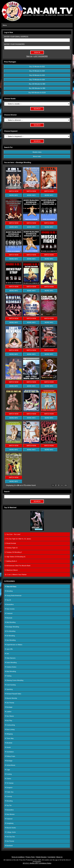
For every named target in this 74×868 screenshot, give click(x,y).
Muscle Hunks (10, 828)
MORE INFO (14, 195)
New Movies (10, 814)
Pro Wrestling (10, 631)
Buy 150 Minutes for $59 (37, 84)
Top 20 (8, 600)
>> (66, 485)
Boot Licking (10, 729)
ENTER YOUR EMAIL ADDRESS (16, 37)
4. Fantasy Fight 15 (11, 548)
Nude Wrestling (11, 662)
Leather (8, 712)
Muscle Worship (11, 698)
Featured (9, 613)
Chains (8, 779)
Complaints (51, 857)
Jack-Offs (9, 649)
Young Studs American (13, 595)
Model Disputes (41, 857)
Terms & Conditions (18, 857)
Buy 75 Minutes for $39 (37, 80)
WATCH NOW (14, 191)
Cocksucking (10, 725)
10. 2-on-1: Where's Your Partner (16, 575)
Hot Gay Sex (10, 837)
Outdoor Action (11, 667)
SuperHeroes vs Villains (14, 645)
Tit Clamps (9, 783)
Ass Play (8, 721)
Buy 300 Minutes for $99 (37, 88)
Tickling (8, 676)
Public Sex (9, 792)
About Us (59, 857)
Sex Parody (9, 703)
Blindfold (8, 743)
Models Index (37, 152)
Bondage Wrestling (12, 627)
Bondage (9, 707)
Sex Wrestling (10, 640)
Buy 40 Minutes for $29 (37, 75)
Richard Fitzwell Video (13, 694)
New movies (10, 609)
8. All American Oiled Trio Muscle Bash (18, 566)
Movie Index (37, 156)
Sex (7, 654)
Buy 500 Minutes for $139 (37, 93)
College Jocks (10, 832)
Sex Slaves (9, 716)
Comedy (8, 796)
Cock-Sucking (10, 685)
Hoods (8, 747)
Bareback (9, 846)
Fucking (8, 774)
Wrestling (9, 591)
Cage (7, 770)
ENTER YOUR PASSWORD (14, 44)
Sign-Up (29, 56)
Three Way (9, 738)
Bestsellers (9, 604)
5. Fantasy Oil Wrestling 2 (13, 552)
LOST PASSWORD (41, 56)
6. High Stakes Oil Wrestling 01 (15, 557)
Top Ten (8, 805)
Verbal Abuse (10, 765)
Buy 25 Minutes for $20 (37, 71)
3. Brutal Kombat (10, 543)
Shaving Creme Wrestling (14, 680)
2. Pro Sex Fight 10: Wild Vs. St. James (18, 539)
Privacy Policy (30, 857)
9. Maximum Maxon (11, 570)
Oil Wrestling (10, 636)
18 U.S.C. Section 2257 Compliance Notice (37, 863)
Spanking (9, 689)
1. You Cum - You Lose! (13, 534)
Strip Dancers (10, 658)
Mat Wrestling (10, 622)
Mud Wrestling (10, 671)
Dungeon (9, 787)
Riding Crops (10, 756)
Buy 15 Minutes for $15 (37, 67)
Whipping (9, 734)
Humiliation (9, 752)
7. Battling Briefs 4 (11, 561)
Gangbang (9, 823)
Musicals (8, 618)
